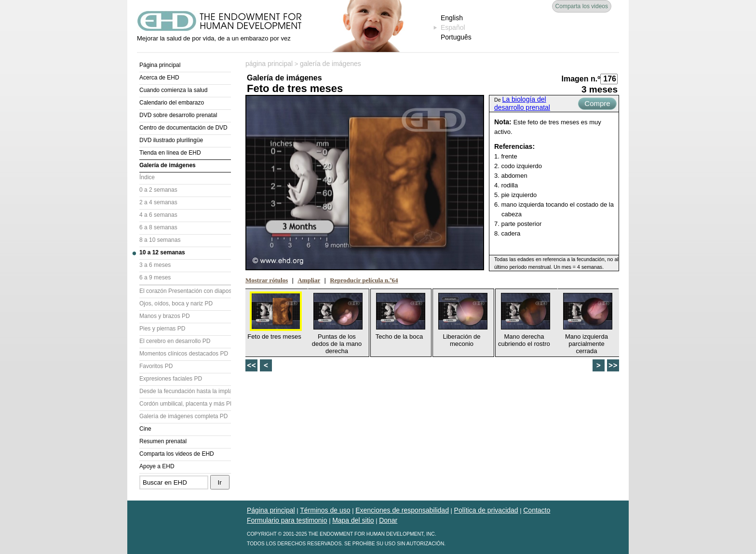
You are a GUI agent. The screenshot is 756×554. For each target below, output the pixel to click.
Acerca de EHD (159, 78)
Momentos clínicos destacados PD (184, 354)
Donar (388, 520)
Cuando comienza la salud (173, 90)
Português (456, 37)
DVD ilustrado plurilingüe (171, 140)
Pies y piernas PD (162, 329)
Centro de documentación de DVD (183, 128)
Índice (147, 177)
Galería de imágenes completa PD (183, 416)
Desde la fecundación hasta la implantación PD (185, 391)
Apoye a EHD (157, 466)
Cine (145, 429)
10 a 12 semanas (162, 252)
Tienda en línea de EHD (170, 153)
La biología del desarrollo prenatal (522, 103)
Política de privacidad (486, 510)
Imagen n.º (581, 79)
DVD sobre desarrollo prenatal (178, 115)
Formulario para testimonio (287, 520)
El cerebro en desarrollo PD (175, 341)
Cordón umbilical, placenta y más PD (185, 404)
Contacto (537, 510)
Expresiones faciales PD (171, 379)
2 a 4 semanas (158, 202)
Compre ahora (597, 105)
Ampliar (309, 280)
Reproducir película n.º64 (364, 280)
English (452, 18)
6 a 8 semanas (158, 227)
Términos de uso (325, 510)
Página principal (160, 65)
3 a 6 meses (155, 265)
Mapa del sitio (353, 520)
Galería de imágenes (168, 165)
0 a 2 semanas (158, 190)
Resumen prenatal (163, 441)
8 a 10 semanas (160, 240)
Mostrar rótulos (267, 280)
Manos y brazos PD (165, 316)
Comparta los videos (582, 6)
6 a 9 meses (155, 277)
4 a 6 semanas (158, 215)
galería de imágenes (331, 64)
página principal (269, 64)
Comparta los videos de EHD (177, 454)
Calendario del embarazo (172, 103)
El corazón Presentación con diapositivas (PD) (185, 291)
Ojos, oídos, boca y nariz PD (176, 303)
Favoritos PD (156, 366)
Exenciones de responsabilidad (402, 510)
